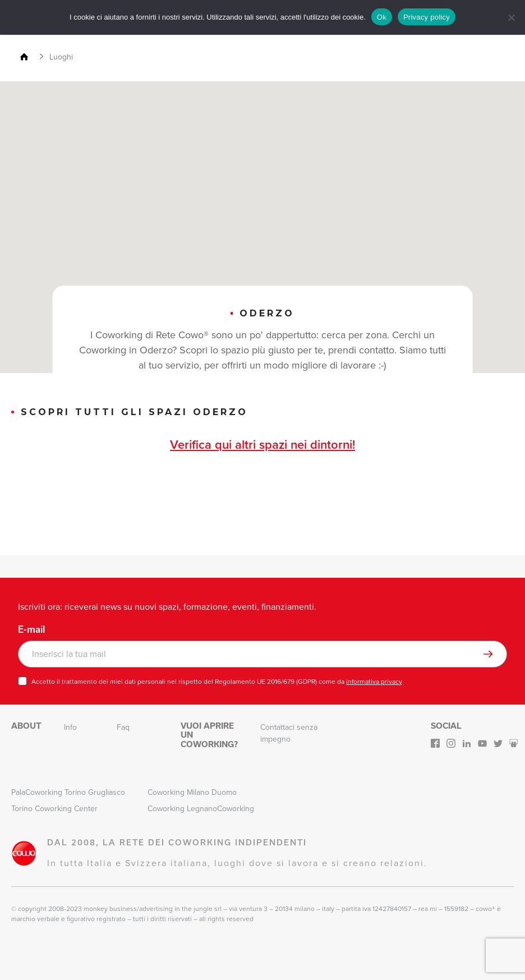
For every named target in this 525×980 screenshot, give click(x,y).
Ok (382, 17)
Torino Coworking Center (54, 809)
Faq (123, 727)
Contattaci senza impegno (289, 733)
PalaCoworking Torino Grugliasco (68, 792)
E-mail (31, 629)
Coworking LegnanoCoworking (201, 809)
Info (70, 727)
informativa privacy (374, 682)
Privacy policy (427, 17)
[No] (511, 17)
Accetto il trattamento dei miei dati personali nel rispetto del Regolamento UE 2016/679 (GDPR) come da (217, 682)
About (26, 726)
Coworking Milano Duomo (192, 792)
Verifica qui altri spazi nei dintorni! (262, 445)
